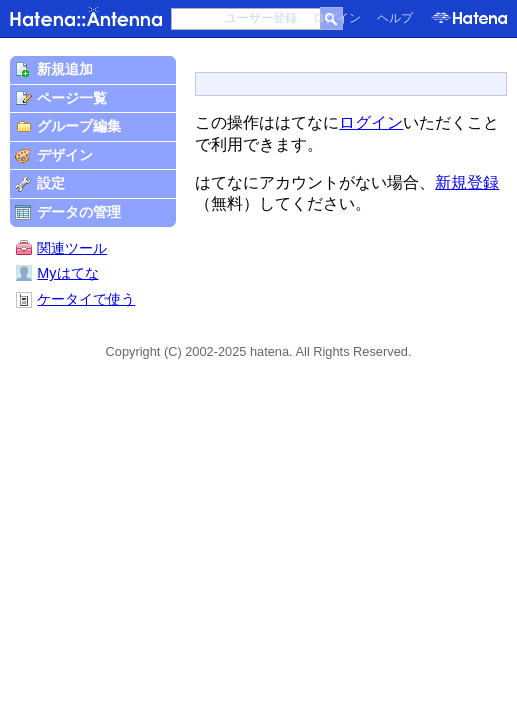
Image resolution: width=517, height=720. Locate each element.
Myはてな (57, 273)
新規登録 (467, 182)
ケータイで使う (86, 299)
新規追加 (65, 69)
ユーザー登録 (261, 18)
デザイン (65, 155)
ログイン (337, 18)
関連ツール (72, 248)
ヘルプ (395, 18)
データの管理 (79, 212)
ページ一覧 (72, 98)
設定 (51, 183)
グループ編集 (79, 126)
